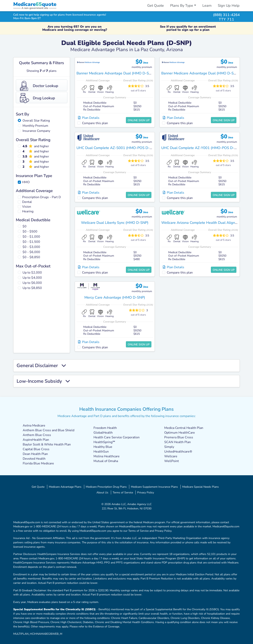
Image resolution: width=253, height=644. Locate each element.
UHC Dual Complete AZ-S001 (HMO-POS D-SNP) (117, 148)
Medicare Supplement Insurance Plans (154, 487)
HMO (26, 182)
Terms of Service (123, 492)
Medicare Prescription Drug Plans (106, 487)
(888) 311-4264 (226, 15)
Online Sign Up (139, 120)
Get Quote (156, 6)
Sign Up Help (229, 6)
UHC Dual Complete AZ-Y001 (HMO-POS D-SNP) (202, 148)
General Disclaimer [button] (41, 366)
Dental (27, 202)
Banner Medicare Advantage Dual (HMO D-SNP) (116, 73)
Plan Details (89, 118)
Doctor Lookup (39, 86)
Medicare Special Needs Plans (201, 487)
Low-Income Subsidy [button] (43, 381)
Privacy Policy (146, 492)
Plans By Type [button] (182, 6)
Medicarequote (35, 4)
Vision (27, 207)
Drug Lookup (37, 98)
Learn (207, 6)
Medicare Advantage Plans (65, 487)
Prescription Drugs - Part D (42, 197)
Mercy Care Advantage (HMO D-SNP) (115, 297)
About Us (102, 492)
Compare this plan (95, 123)
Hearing (28, 211)
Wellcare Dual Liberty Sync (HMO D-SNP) (115, 223)
